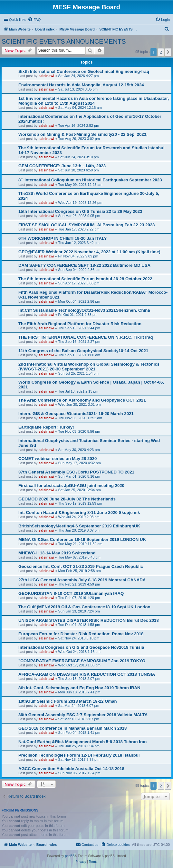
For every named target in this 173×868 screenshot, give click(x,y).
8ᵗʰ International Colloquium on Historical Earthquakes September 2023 (90, 180)
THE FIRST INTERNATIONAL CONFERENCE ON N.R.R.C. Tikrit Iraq (86, 337)
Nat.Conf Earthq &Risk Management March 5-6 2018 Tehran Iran (82, 742)
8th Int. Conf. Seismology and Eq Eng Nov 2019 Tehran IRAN (79, 688)
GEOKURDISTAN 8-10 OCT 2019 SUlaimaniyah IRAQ (71, 593)
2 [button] (161, 52)
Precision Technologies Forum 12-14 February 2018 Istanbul (79, 755)
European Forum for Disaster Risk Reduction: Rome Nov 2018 (81, 634)
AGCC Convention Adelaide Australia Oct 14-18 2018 (71, 769)
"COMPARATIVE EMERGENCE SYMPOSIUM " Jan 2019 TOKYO (82, 661)
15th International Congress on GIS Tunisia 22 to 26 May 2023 (80, 211)
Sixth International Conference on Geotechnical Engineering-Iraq (84, 71)
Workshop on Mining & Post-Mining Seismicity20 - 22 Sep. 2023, (83, 134)
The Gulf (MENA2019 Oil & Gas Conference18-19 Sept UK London (84, 607)
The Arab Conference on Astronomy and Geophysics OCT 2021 (82, 400)
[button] (168, 52)
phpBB (70, 856)
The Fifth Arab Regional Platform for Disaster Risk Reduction (80, 324)
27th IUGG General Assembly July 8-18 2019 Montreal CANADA (82, 580)
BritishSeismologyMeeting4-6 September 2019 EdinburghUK (79, 526)
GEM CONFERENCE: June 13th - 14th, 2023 (62, 166)
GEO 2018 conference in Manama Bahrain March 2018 (72, 728)
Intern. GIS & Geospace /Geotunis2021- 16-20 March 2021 (76, 414)
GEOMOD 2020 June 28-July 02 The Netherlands (67, 499)
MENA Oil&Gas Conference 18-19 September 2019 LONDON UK (82, 539)
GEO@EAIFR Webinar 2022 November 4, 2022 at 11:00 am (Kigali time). (90, 252)
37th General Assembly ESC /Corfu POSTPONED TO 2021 (76, 472)
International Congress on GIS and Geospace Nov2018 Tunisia (81, 647)
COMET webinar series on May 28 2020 (58, 459)
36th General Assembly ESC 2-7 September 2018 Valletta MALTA (83, 715)
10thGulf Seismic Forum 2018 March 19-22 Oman (68, 701)
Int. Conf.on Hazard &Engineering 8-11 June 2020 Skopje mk (79, 512)
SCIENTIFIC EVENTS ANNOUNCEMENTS (64, 41)
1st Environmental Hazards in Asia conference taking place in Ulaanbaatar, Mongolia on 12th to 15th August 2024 (94, 101)
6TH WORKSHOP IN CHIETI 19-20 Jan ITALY (63, 238)
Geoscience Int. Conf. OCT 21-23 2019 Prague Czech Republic (81, 566)
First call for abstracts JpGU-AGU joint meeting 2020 (71, 486)
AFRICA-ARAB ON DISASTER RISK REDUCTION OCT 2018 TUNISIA (87, 674)
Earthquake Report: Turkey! (46, 427)
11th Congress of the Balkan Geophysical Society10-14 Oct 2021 (83, 351)
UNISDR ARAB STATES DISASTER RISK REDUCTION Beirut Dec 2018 (89, 620)
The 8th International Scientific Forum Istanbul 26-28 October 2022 (85, 279)
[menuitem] (34, 20)
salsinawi (46, 76)
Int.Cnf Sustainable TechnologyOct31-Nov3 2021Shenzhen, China (84, 310)
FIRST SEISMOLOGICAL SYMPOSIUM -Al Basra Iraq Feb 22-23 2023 (86, 225)
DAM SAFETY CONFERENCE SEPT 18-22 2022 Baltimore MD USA (84, 265)
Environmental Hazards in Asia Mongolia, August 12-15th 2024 (81, 85)
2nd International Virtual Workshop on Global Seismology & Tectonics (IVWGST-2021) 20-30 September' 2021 (89, 367)
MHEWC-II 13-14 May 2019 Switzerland (57, 553)
